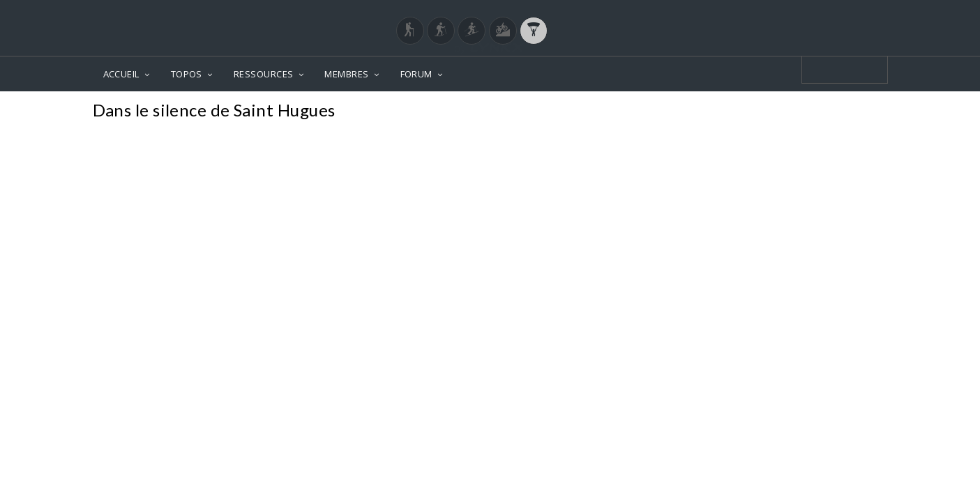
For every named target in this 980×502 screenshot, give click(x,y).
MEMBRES (346, 74)
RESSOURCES (264, 74)
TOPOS (187, 74)
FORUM (416, 74)
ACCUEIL (121, 74)
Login (815, 13)
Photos (861, 112)
